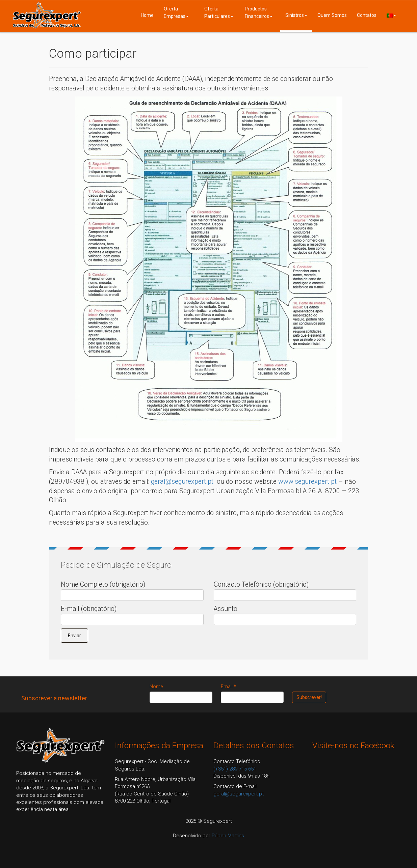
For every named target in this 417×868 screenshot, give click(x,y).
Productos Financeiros (259, 12)
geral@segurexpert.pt (182, 482)
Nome (156, 687)
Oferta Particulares (219, 12)
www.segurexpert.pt (307, 482)
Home (147, 15)
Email (228, 687)
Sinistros (296, 15)
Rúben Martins (228, 836)
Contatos (367, 15)
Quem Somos (332, 15)
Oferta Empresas (176, 12)
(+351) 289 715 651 (235, 769)
